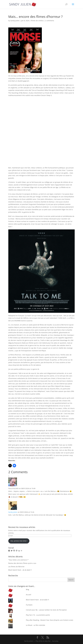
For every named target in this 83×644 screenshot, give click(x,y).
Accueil (29, 595)
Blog (28, 589)
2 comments (50, 21)
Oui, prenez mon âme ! (19, 541)
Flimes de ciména (37, 21)
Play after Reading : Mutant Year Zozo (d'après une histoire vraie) (49, 620)
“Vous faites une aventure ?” (18, 560)
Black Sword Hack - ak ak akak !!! (38, 600)
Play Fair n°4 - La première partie (38, 615)
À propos (29, 605)
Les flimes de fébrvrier (16, 567)
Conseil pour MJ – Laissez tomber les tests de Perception (46, 610)
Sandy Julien (15, 21)
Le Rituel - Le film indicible (36, 625)
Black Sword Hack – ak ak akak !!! (20, 570)
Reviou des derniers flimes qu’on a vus (22, 563)
